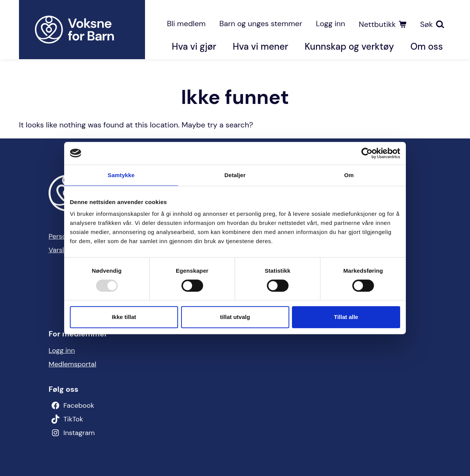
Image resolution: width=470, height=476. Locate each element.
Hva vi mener (260, 46)
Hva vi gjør (194, 46)
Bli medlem (186, 24)
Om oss (427, 46)
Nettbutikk (377, 24)
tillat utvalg (235, 317)
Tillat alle (346, 317)
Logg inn (330, 24)
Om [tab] (349, 175)
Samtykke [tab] (121, 175)
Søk (426, 24)
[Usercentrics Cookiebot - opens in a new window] (367, 153)
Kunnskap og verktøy (349, 46)
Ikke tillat (124, 317)
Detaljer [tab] (235, 175)
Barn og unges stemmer (261, 24)
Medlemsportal (72, 364)
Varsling (61, 250)
